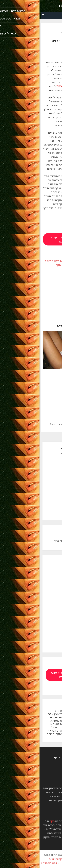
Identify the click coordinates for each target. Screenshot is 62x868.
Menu (56, 15)
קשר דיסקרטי (43, 493)
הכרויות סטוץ (44, 506)
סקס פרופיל (47, 647)
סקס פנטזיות (46, 643)
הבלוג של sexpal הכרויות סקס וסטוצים (31, 859)
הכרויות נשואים (43, 484)
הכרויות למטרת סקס (39, 457)
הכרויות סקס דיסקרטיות (40, 475)
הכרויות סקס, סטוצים (40, 6)
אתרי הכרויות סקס (25, 261)
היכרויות (49, 571)
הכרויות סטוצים (42, 511)
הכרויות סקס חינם (41, 466)
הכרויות (9, 261)
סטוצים (49, 502)
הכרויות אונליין (45, 580)
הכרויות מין (45, 462)
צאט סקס (45, 471)
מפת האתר (47, 498)
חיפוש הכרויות (46, 625)
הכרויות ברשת (46, 584)
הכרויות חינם (46, 593)
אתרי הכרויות (44, 261)
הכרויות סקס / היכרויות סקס (38, 453)
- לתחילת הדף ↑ (10, 863)
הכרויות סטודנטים (44, 607)
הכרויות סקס (29, 265)
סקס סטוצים (47, 53)
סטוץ (48, 515)
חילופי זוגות (47, 620)
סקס (19, 265)
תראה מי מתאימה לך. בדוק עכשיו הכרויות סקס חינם (31, 239)
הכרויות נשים (46, 602)
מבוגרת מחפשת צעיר (39, 489)
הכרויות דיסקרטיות (48, 265)
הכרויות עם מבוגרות (42, 616)
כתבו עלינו (48, 541)
